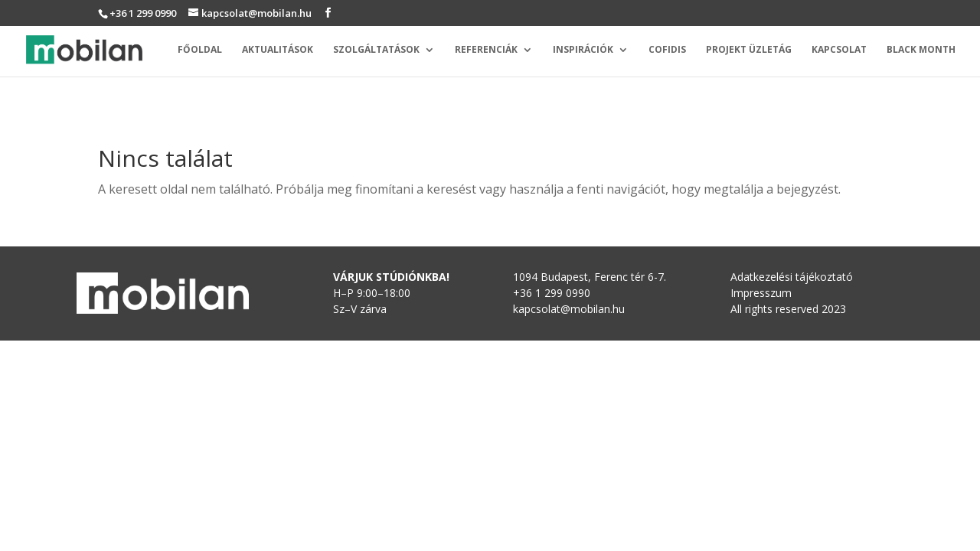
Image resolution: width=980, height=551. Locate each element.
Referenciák (486, 50)
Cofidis (667, 50)
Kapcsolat (839, 50)
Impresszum (761, 293)
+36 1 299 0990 (143, 13)
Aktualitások (278, 50)
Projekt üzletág (749, 50)
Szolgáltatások (376, 50)
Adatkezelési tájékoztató (792, 277)
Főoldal (200, 50)
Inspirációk (583, 50)
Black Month (921, 50)
